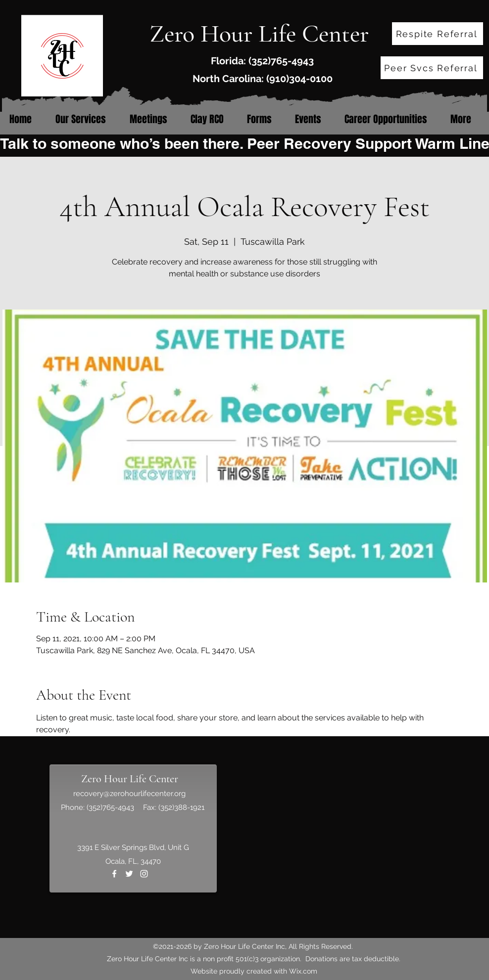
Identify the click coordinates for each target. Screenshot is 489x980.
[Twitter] (129, 874)
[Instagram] (144, 874)
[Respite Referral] (438, 34)
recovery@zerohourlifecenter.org (129, 794)
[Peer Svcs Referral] (432, 68)
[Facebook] (114, 874)
